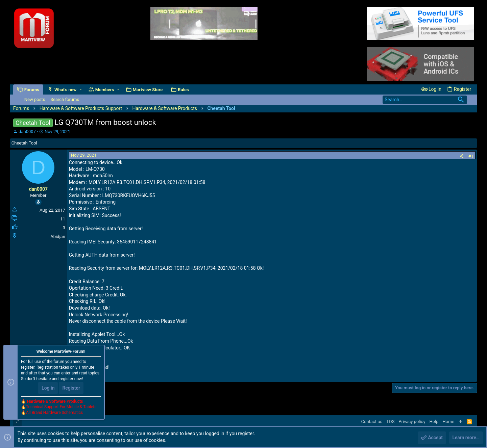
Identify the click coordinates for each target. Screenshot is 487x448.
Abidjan (58, 236)
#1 (471, 156)
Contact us (372, 421)
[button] (81, 90)
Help (434, 421)
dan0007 (27, 131)
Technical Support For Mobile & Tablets (61, 407)
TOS (390, 421)
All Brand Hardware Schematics (54, 413)
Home (448, 421)
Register (71, 388)
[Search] (425, 100)
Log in (48, 388)
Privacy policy (412, 421)
